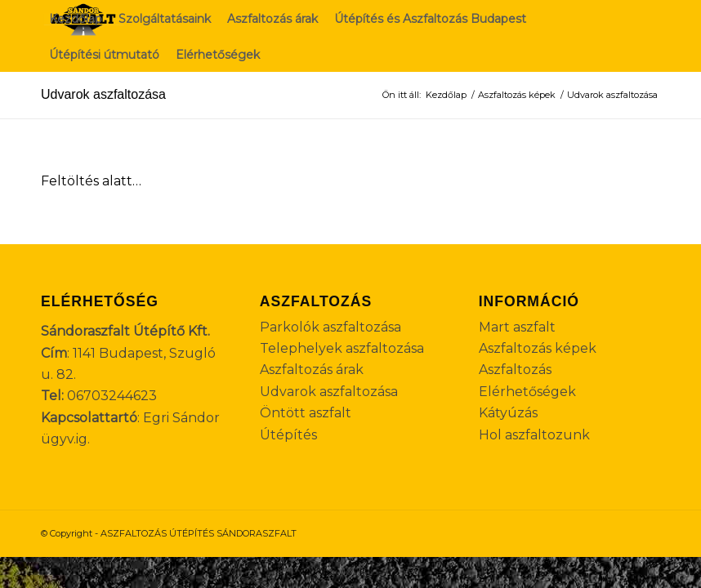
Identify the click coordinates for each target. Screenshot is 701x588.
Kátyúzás (508, 413)
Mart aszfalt (517, 327)
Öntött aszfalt (306, 413)
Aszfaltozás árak (312, 370)
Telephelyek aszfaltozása (342, 348)
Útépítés (288, 435)
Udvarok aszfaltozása (103, 94)
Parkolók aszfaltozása (330, 327)
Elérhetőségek (527, 392)
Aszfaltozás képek (538, 348)
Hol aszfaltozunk (534, 435)
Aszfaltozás (515, 370)
